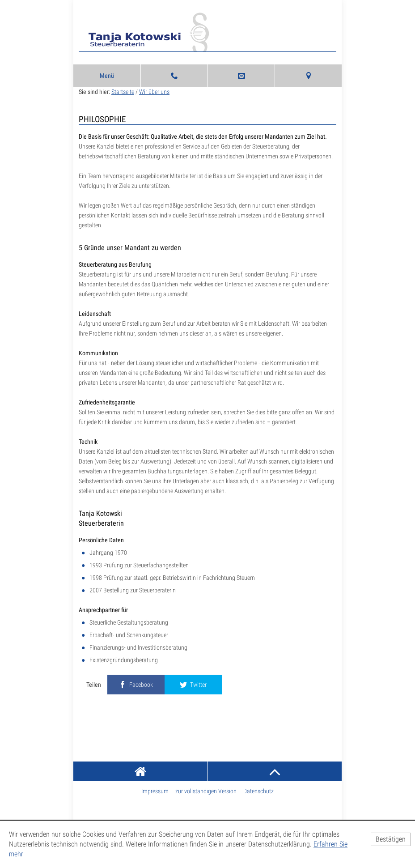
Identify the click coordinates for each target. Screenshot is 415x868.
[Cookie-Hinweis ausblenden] (391, 839)
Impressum (155, 791)
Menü (107, 76)
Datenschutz (258, 791)
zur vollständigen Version (206, 791)
